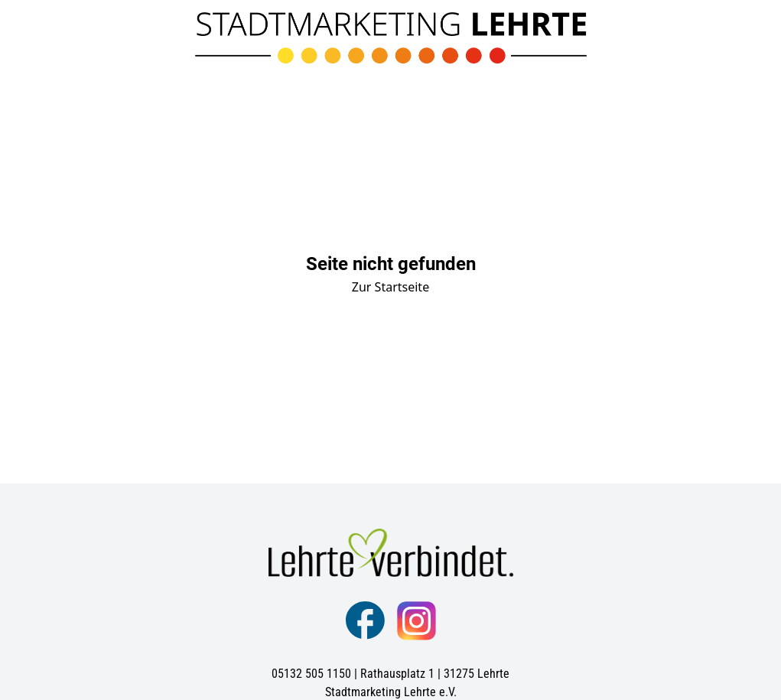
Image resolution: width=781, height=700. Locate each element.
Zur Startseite (390, 287)
